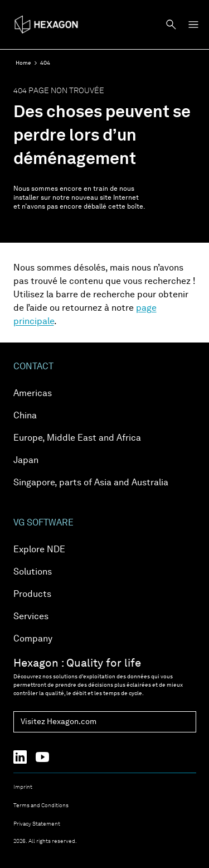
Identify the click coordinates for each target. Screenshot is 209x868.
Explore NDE (39, 550)
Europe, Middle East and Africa (77, 438)
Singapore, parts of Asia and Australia (91, 483)
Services (31, 617)
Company (33, 639)
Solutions (33, 572)
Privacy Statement (37, 824)
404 (45, 63)
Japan (26, 461)
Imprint (23, 787)
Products (32, 595)
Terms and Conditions (41, 806)
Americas (33, 394)
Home (23, 63)
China (25, 416)
